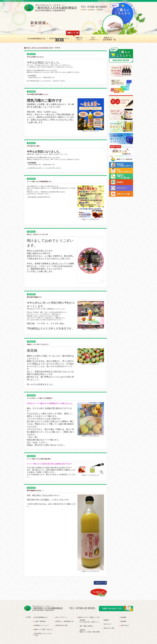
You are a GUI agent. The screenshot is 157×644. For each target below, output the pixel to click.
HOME (84, 10)
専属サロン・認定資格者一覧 (65, 621)
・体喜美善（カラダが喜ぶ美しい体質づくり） (89, 621)
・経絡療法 (106, 620)
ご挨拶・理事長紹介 (40, 621)
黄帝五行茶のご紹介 (62, 625)
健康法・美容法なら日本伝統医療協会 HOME (40, 48)
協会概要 (100, 10)
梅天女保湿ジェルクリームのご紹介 (43, 634)
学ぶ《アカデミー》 (62, 617)
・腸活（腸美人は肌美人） (86, 626)
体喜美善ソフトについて (42, 625)
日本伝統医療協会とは (41, 617)
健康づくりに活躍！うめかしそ (44, 629)
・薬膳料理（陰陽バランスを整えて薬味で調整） (90, 631)
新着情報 (92, 10)
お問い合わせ (125, 625)
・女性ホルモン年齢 (108, 628)
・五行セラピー (107, 624)
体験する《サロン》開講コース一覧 (89, 617)
